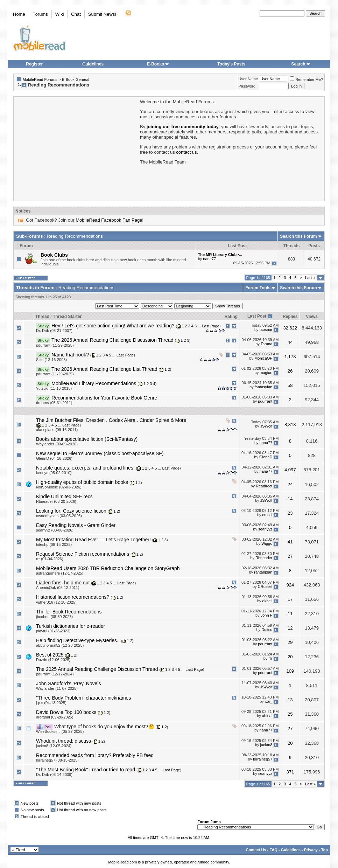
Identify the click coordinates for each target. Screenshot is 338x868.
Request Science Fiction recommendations (83, 554)
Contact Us (256, 850)
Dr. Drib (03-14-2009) (54, 775)
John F (267, 615)
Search (301, 64)
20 (290, 657)
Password (247, 86)
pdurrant (265, 402)
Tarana (267, 344)
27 (290, 556)
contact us (186, 152)
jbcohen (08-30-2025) (54, 617)
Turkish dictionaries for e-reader (71, 626)
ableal (267, 716)
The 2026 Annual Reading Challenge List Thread (104, 369)
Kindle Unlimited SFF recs (64, 497)
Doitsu (267, 630)
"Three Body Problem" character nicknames (83, 698)
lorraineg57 (263, 759)
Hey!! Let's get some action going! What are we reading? (113, 326)
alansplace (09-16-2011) (57, 430)
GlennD (266, 457)
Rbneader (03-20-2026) (56, 501)
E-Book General (76, 79)
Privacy (311, 850)
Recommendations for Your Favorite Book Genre (104, 398)
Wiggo (267, 543)
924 (290, 585)
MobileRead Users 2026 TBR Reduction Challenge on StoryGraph (108, 568)
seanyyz (265, 529)
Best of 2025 (50, 655)
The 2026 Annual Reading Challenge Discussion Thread (112, 340)
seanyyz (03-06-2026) (55, 530)
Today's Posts (231, 64)
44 (290, 342)
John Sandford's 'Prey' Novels (68, 683)
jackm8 (266, 745)
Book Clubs (54, 255)
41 (290, 542)
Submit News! (102, 14)
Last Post (257, 316)
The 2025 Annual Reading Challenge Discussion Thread (97, 669)
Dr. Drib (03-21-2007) (54, 331)
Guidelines (93, 64)
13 (290, 700)
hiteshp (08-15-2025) (54, 544)
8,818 (290, 425)
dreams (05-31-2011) (54, 403)
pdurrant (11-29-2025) (55, 345)
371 (290, 772)
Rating (231, 317)
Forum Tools (258, 288)
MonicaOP (263, 358)
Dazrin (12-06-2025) (53, 660)
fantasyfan (264, 387)
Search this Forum (298, 236)
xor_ (269, 702)
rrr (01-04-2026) (50, 559)
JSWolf (266, 426)
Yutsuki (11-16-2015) (54, 388)
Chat (76, 14)
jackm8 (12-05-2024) (54, 746)
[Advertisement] (76, 148)
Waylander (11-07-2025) (57, 688)
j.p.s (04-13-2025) (51, 703)
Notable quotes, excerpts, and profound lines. (85, 468)
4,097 (290, 470)
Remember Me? (306, 79)
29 (290, 642)
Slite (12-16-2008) (51, 360)
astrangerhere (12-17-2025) (60, 573)
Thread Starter (67, 317)
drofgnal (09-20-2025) (55, 717)
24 (290, 484)
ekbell (267, 601)
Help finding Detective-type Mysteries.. (78, 640)
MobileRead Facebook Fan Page (109, 220)
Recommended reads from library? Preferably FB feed (95, 755)
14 (290, 499)
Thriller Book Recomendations (69, 612)
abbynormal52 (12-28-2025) (60, 645)
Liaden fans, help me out (63, 583)
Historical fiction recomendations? (73, 597)
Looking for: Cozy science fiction (71, 511)
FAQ (273, 850)
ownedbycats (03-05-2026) (59, 516)
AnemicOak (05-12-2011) (58, 588)
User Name (248, 79)
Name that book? (70, 355)
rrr (270, 659)
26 (290, 371)
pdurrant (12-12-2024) (55, 674)
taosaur (266, 329)
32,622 (290, 328)
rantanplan (263, 572)
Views (312, 317)
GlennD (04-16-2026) (54, 458)
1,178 (290, 357)
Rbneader (264, 558)
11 (290, 614)
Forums (40, 14)
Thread (42, 317)
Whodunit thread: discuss (64, 741)
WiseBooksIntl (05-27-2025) (60, 731)
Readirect (264, 486)
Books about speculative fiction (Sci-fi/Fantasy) (87, 439)
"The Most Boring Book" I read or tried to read (86, 770)
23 (290, 513)
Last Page (211, 326)
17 (290, 599)
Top (325, 850)
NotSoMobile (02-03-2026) (59, 487)
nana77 (209, 259)
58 (290, 385)
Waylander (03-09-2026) (57, 444)
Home (19, 14)
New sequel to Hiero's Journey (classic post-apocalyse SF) (100, 453)
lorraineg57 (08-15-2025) (57, 760)
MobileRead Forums (40, 79)
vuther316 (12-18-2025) (56, 602)
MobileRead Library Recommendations (94, 383)
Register (34, 64)
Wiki (60, 14)
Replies (290, 317)
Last (310, 278)
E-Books (158, 64)
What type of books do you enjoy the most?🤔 (104, 727)
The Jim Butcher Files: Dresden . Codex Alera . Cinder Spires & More (111, 420)
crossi (267, 515)
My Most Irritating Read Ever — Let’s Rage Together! (93, 540)
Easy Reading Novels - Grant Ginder (76, 525)
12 (290, 628)
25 (290, 714)
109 (290, 671)
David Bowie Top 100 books (66, 712)
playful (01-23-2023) (53, 631)
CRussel (265, 586)
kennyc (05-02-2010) (54, 473)
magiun (266, 373)
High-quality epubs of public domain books (82, 482)
